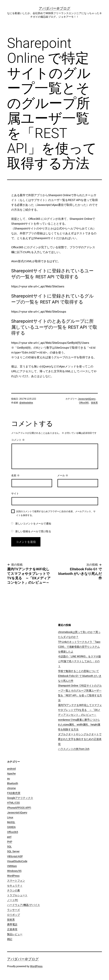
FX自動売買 (14, 793)
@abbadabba (26, 403)
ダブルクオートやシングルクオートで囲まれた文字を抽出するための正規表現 (80, 739)
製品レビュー (15, 934)
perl (9, 837)
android (11, 769)
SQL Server (13, 851)
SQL (9, 847)
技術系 (94, 403)
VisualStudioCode (17, 861)
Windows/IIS (14, 871)
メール (63, 475)
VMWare (12, 866)
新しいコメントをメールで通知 (33, 524)
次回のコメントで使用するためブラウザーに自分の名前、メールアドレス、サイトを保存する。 (56, 513)
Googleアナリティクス (20, 798)
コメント (18, 440)
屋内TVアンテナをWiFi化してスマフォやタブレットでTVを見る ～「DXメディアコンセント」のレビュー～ (80, 710)
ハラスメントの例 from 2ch (74, 749)
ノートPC (13, 900)
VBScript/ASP (15, 856)
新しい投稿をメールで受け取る (33, 531)
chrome (11, 788)
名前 (15, 475)
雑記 (10, 939)
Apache (11, 774)
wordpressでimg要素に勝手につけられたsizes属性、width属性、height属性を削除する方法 (79, 725)
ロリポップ (13, 915)
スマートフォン (16, 881)
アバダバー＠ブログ (55, 8)
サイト (15, 494)
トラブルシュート (17, 895)
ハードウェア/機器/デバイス (23, 905)
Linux (10, 817)
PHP (10, 842)
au (9, 778)
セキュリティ (15, 886)
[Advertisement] (33, 641)
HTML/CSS (13, 803)
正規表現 (12, 929)
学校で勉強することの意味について (78, 671)
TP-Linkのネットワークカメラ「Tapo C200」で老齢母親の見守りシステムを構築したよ (79, 647)
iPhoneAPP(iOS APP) (19, 808)
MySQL (11, 822)
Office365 (84, 403)
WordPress (13, 876)
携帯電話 (12, 924)
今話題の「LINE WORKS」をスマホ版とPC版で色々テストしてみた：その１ (79, 661)
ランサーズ (13, 910)
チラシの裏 (13, 890)
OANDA (11, 827)
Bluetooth (13, 783)
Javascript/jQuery (87, 399)
